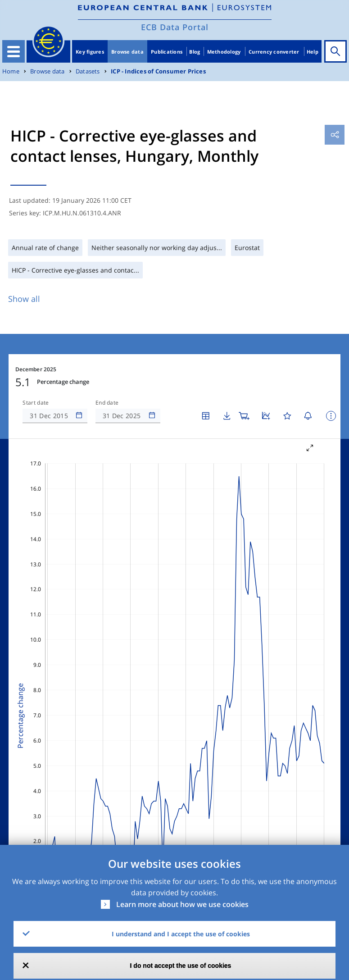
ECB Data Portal (175, 27)
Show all (24, 299)
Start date (36, 403)
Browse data (127, 52)
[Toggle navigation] (14, 51)
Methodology (224, 52)
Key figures (90, 52)
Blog (195, 52)
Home (11, 71)
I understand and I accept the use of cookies (181, 934)
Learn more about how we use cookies (182, 904)
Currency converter (274, 52)
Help (313, 52)
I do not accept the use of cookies (181, 966)
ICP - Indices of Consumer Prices (158, 71)
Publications (167, 52)
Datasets (88, 71)
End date (107, 403)
